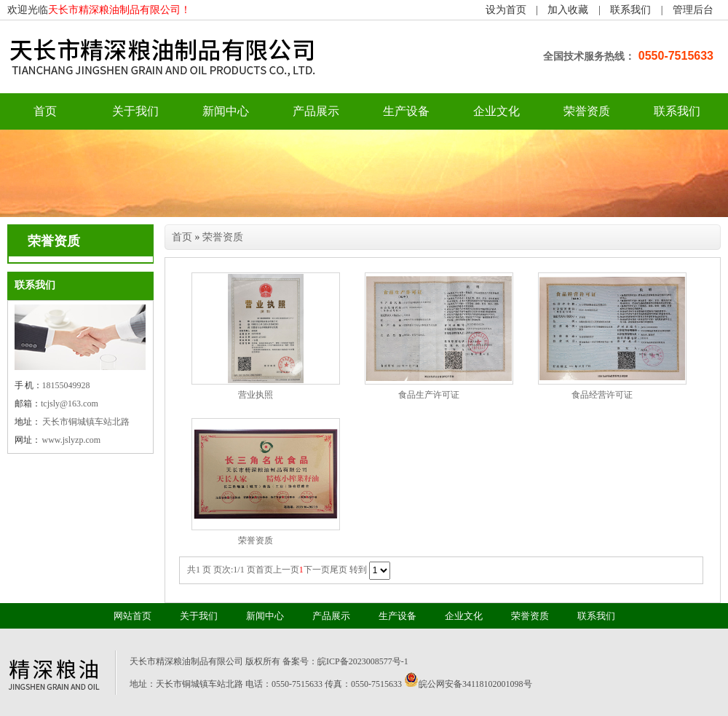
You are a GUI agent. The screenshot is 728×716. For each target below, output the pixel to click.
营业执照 (256, 395)
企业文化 (496, 111)
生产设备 (406, 111)
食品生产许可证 (429, 395)
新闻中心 (226, 111)
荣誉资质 (587, 111)
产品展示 (316, 111)
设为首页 (506, 10)
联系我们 (630, 10)
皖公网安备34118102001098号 (475, 684)
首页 (182, 237)
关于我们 (135, 111)
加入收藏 (568, 10)
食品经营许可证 (602, 395)
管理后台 (693, 10)
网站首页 (132, 616)
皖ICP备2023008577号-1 (363, 661)
